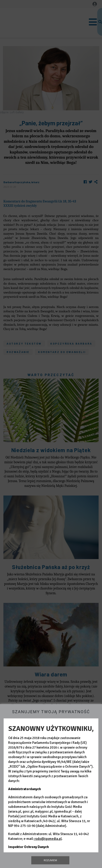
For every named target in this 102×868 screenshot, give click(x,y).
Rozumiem (50, 860)
